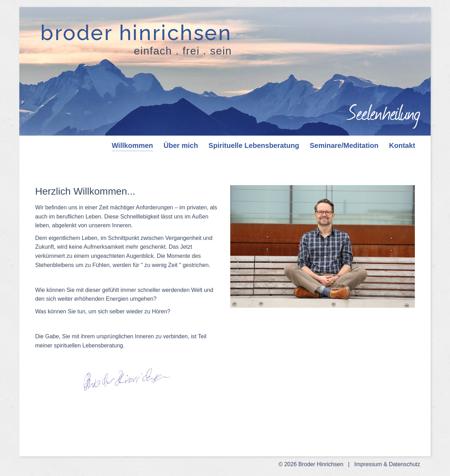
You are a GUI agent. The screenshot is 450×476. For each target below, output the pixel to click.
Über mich (181, 145)
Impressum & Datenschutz (387, 464)
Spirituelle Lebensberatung (254, 145)
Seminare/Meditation (344, 145)
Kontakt (402, 145)
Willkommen (133, 145)
